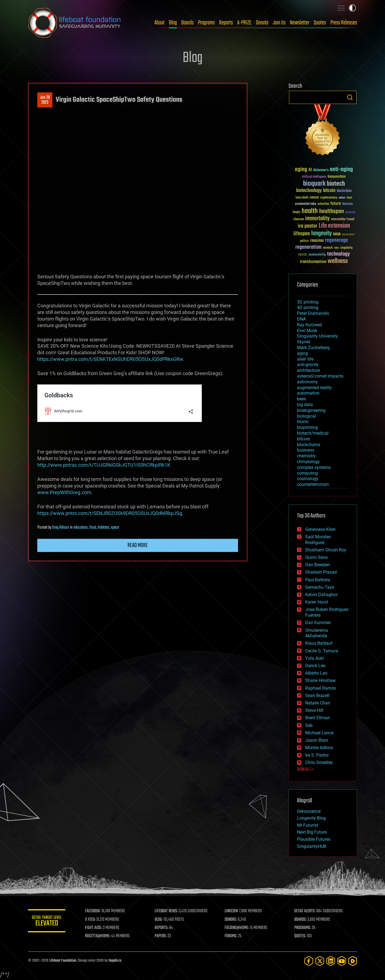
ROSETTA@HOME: (99, 936)
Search (350, 97)
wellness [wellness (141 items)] (338, 261)
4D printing (308, 308)
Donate (262, 23)
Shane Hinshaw (320, 680)
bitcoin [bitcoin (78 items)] (329, 191)
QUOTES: (300, 936)
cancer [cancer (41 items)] (314, 198)
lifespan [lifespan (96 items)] (302, 234)
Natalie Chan (318, 703)
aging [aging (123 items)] (301, 170)
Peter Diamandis (313, 313)
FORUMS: (231, 936)
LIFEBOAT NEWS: (167, 911)
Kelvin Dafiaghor (321, 595)
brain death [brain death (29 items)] (302, 198)
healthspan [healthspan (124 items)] (332, 212)
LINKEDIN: (232, 911)
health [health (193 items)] (310, 211)
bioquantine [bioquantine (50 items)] (337, 176)
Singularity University (317, 336)
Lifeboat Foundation (63, 961)
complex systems (314, 467)
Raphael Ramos (321, 688)
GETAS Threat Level (47, 922)
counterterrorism (313, 484)
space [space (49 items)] (303, 254)
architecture (308, 370)
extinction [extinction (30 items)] (323, 204)
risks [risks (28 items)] (336, 248)
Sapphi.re (115, 961)
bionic (303, 422)
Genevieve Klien (320, 529)
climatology (308, 462)
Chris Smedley (319, 762)
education (81, 528)
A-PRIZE (244, 23)
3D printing (308, 302)
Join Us (279, 23)
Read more (138, 545)
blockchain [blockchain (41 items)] (344, 191)
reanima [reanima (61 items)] (317, 241)
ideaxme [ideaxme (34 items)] (299, 220)
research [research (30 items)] (328, 248)
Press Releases (344, 23)
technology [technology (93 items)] (339, 254)
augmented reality (314, 388)
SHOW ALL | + (305, 770)
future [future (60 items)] (336, 204)
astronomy (307, 382)
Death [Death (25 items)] (349, 198)
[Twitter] (320, 961)
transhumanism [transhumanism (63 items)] (313, 262)
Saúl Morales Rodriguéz (318, 540)
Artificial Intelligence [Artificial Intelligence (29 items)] (314, 177)
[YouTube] (342, 961)
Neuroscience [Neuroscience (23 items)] (348, 235)
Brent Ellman (318, 718)
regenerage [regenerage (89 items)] (336, 240)
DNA (301, 319)
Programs (206, 23)
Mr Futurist (308, 825)
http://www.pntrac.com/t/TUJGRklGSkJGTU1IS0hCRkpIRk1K (104, 465)
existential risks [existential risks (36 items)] (306, 204)
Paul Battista (318, 580)
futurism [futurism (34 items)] (347, 204)
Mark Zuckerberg (313, 348)
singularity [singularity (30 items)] (346, 248)
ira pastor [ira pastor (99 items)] (308, 226)
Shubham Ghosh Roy (326, 550)
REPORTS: (162, 928)
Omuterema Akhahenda (317, 633)
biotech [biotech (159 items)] (336, 184)
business (306, 450)
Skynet (304, 342)
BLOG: (159, 920)
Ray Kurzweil (309, 325)
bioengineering (311, 410)
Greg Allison (61, 528)
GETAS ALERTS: (305, 911)
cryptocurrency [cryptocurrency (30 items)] (329, 198)
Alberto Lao (316, 673)
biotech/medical (313, 433)
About (159, 23)
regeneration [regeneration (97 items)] (308, 247)
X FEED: (91, 920)
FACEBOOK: (94, 911)
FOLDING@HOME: (237, 928)
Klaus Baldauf (319, 643)
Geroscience (309, 811)
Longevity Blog (311, 818)
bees (302, 399)
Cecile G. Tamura (322, 651)
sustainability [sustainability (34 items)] (317, 255)
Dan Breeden (318, 565)
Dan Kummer (318, 623)
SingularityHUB (312, 846)
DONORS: (231, 920)
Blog (173, 23)
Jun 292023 (45, 100)
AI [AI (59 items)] (310, 170)
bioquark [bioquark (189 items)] (314, 184)
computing (307, 473)
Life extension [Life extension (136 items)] (334, 226)
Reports (226, 23)
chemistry (306, 456)
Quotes (320, 23)
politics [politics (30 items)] (304, 241)
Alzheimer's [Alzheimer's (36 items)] (321, 170)
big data (305, 405)
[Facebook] (309, 961)
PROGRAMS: (303, 928)
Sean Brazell (317, 696)
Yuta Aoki (315, 658)
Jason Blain (317, 740)
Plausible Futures (314, 839)
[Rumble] (353, 961)
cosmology (308, 479)
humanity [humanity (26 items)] (350, 213)
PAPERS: (162, 936)
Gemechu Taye (320, 587)
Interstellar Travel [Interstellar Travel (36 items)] (343, 219)
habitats (103, 528)
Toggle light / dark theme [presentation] (352, 8)
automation (308, 393)
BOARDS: (301, 920)
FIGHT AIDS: (95, 928)
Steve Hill (314, 710)
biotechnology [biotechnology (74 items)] (309, 191)
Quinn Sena (316, 557)
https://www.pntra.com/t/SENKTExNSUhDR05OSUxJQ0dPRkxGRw (110, 359)
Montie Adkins (319, 748)
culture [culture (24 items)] (342, 198)
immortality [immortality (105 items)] (317, 219)
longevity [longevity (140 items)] (322, 234)
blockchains (309, 445)
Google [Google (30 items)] (296, 212)
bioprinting (307, 427)
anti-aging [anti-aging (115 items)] (341, 170)
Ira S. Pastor (317, 755)
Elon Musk (307, 331)
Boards (187, 23)
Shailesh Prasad (321, 572)
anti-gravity (308, 365)
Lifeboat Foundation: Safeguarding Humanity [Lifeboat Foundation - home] (75, 23)
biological (306, 416)
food (93, 528)
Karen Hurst (317, 602)
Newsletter (300, 23)
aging (302, 353)
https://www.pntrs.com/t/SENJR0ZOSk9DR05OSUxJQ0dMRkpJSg (110, 513)
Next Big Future (312, 832)
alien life (305, 359)
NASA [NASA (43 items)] (337, 234)
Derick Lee (315, 666)
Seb (309, 725)
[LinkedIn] (331, 961)
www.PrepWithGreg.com (64, 492)
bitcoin (304, 439)
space (115, 528)
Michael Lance (319, 733)
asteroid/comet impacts (320, 376)
